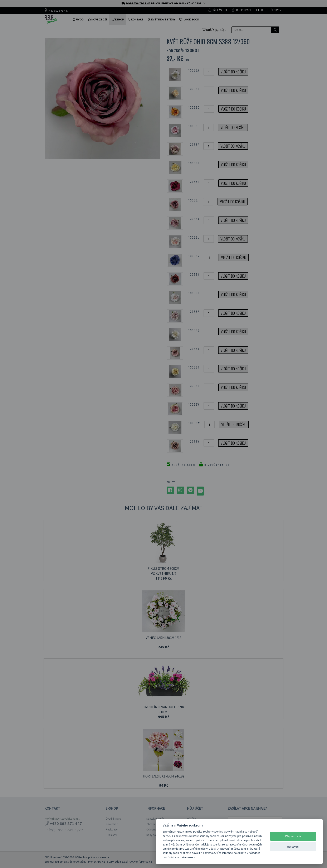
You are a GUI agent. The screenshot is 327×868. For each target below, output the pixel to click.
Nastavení (293, 847)
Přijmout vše (293, 836)
